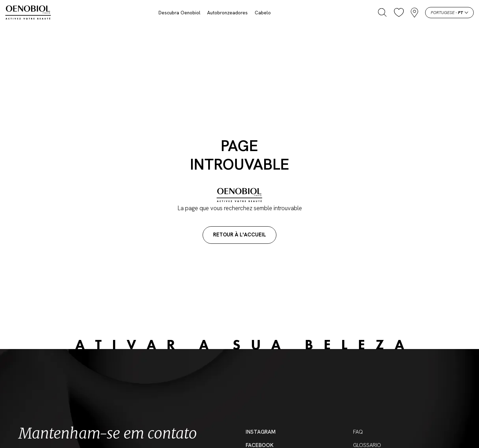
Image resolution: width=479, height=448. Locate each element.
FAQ (358, 432)
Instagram (261, 432)
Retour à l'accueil (239, 235)
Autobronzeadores (227, 13)
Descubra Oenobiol (179, 13)
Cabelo (263, 13)
